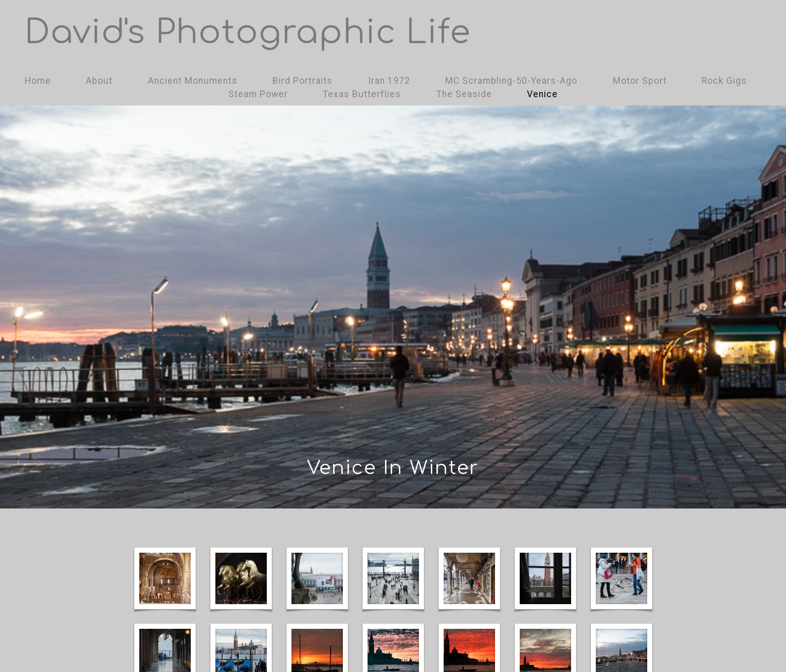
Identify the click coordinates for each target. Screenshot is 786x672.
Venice (542, 94)
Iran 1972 (389, 81)
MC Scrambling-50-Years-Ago (511, 81)
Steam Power (258, 94)
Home (38, 81)
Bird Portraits (303, 81)
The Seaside (464, 94)
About (99, 81)
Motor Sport (640, 81)
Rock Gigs (724, 81)
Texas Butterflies (362, 94)
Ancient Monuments (193, 81)
